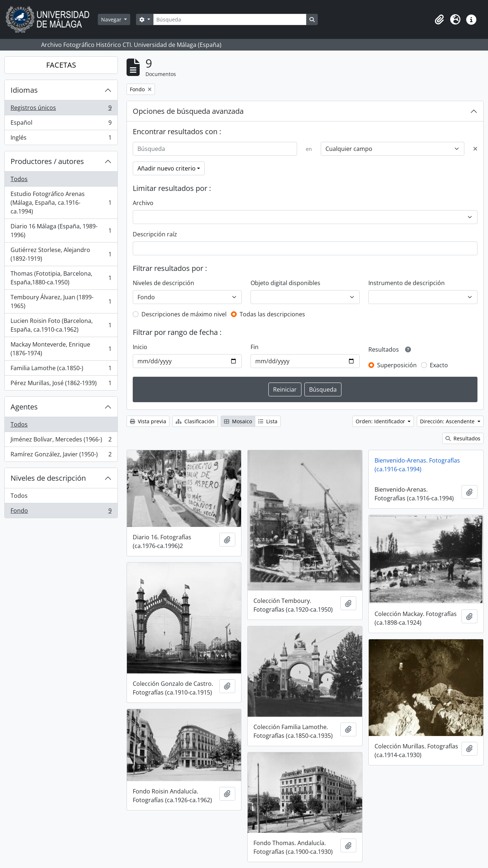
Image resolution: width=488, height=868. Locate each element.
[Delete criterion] (475, 149)
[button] (439, 20)
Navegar (112, 19)
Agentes (24, 407)
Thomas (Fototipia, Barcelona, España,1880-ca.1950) (61, 278)
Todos (19, 179)
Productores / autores (47, 161)
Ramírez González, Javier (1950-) (61, 456)
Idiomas (24, 90)
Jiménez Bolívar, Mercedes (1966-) (61, 441)
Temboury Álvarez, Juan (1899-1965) (61, 301)
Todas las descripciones (272, 314)
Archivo (143, 203)
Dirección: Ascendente (448, 421)
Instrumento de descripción (407, 283)
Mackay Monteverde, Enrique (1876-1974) (61, 349)
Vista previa (148, 421)
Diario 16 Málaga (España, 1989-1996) (61, 231)
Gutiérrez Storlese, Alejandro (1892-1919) (61, 254)
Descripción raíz (155, 234)
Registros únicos (61, 109)
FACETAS (61, 65)
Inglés (61, 139)
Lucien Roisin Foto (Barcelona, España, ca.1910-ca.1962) (61, 325)
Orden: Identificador (381, 421)
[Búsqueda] (230, 19)
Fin (255, 347)
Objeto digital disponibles (285, 283)
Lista (268, 421)
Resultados (463, 438)
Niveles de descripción (48, 478)
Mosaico (238, 421)
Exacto (439, 365)
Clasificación (195, 421)
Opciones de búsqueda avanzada (188, 111)
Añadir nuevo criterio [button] (167, 168)
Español (61, 124)
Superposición (397, 365)
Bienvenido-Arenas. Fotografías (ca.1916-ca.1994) (417, 465)
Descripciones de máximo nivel (184, 314)
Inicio (140, 347)
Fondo (61, 512)
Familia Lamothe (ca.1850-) (61, 370)
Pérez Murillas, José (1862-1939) (61, 384)
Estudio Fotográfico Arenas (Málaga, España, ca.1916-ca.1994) (61, 203)
